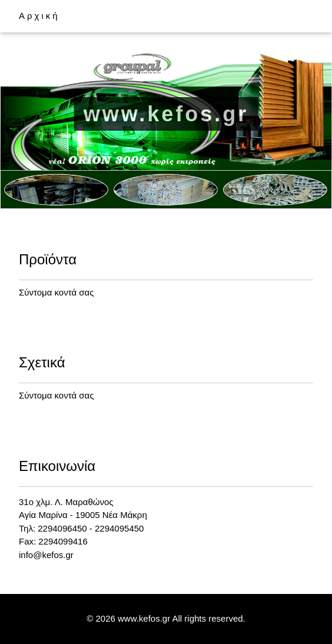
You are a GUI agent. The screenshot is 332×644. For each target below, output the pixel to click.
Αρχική (39, 16)
